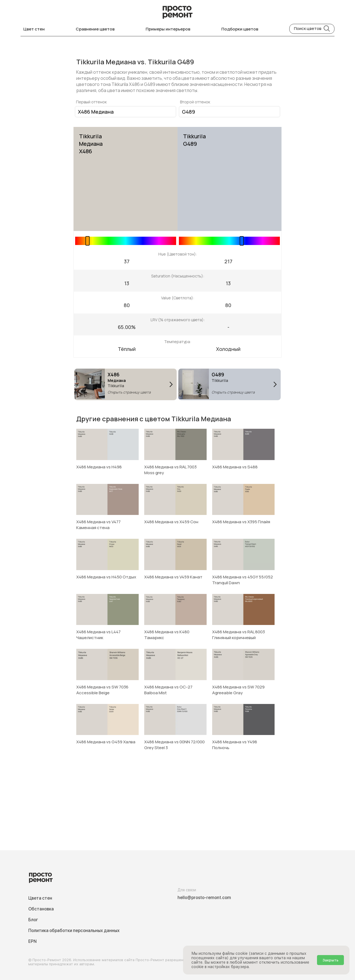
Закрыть (330, 960)
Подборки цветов (240, 29)
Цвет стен (34, 29)
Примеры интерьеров (168, 29)
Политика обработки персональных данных (74, 931)
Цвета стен (40, 898)
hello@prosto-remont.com (204, 898)
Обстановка (41, 909)
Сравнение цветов (95, 29)
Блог (33, 920)
